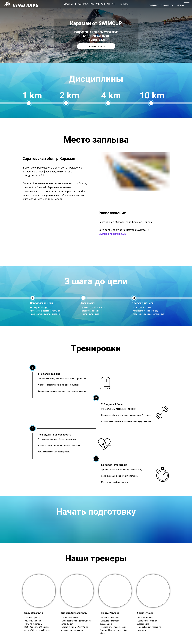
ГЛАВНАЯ (69, 4)
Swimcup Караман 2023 (112, 234)
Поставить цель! (96, 46)
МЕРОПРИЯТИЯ (105, 4)
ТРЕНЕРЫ (123, 4)
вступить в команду (161, 5)
